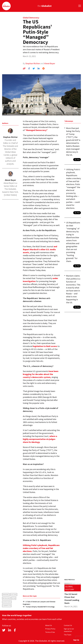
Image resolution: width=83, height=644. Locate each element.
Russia (14, 598)
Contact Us (68, 625)
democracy (6, 595)
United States (7, 602)
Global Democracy (31, 18)
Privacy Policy (50, 629)
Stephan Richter (33, 63)
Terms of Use (50, 632)
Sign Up (76, 640)
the (45, 6)
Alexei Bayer (50, 63)
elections (14, 595)
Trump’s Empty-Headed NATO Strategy (39, 607)
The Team (68, 635)
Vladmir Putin (7, 606)
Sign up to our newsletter (69, 630)
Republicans (6, 598)
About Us (49, 625)
